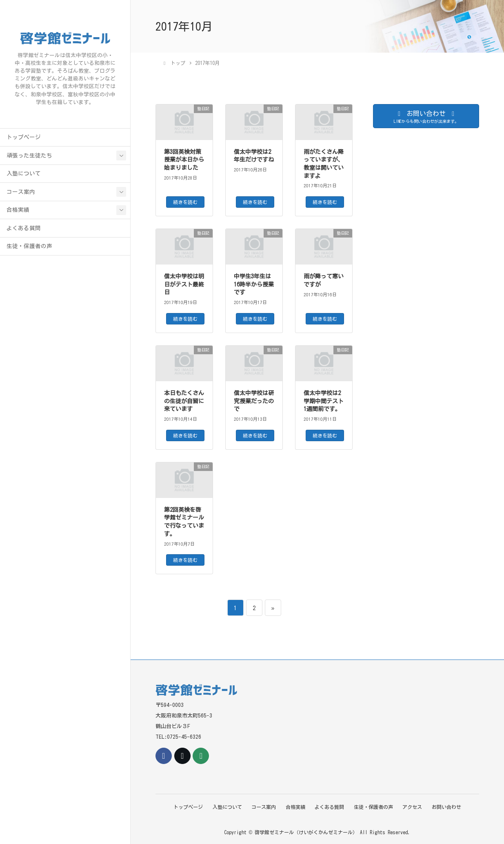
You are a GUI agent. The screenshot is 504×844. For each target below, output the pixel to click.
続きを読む (185, 202)
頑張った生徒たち (29, 159)
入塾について (24, 177)
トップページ (24, 140)
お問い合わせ (449, 806)
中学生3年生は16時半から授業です (254, 284)
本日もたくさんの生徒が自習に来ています (184, 401)
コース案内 (21, 195)
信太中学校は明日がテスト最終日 (184, 284)
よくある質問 (24, 231)
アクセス (414, 806)
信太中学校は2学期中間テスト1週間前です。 (324, 401)
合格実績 (18, 213)
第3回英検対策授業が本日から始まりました (184, 160)
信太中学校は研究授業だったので (254, 401)
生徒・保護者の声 (29, 249)
